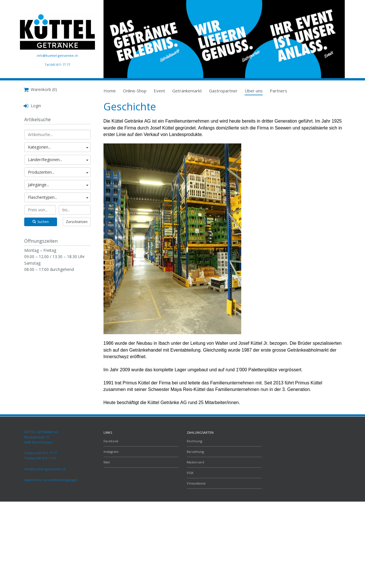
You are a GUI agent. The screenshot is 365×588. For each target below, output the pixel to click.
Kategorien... (58, 147)
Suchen (41, 222)
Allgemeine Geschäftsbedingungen (51, 480)
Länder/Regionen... (58, 160)
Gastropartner (223, 91)
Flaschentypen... (58, 197)
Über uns (254, 91)
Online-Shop (135, 91)
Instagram (111, 452)
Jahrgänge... (58, 185)
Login (32, 106)
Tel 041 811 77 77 (57, 65)
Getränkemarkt (187, 91)
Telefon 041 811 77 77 (40, 453)
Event (159, 91)
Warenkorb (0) (40, 89)
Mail (107, 462)
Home (110, 91)
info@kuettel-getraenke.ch (57, 55)
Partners (278, 91)
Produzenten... (58, 172)
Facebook (111, 441)
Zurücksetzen (77, 222)
